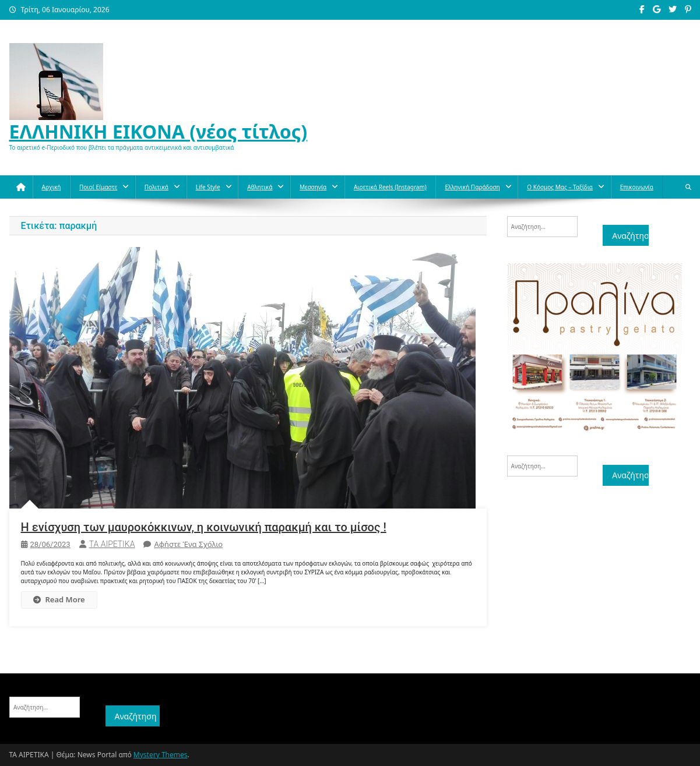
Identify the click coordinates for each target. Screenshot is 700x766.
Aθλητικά (260, 187)
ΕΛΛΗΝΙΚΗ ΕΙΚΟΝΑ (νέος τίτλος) (159, 131)
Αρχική (52, 187)
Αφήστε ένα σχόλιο (188, 544)
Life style (208, 187)
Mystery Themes (161, 755)
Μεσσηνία (313, 187)
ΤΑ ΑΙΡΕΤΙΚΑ (112, 544)
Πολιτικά (156, 187)
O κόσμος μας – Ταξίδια (560, 187)
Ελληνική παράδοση (472, 187)
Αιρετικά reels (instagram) (390, 187)
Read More (59, 599)
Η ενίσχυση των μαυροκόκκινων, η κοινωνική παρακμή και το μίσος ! (204, 527)
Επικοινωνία (637, 187)
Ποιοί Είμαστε (98, 187)
